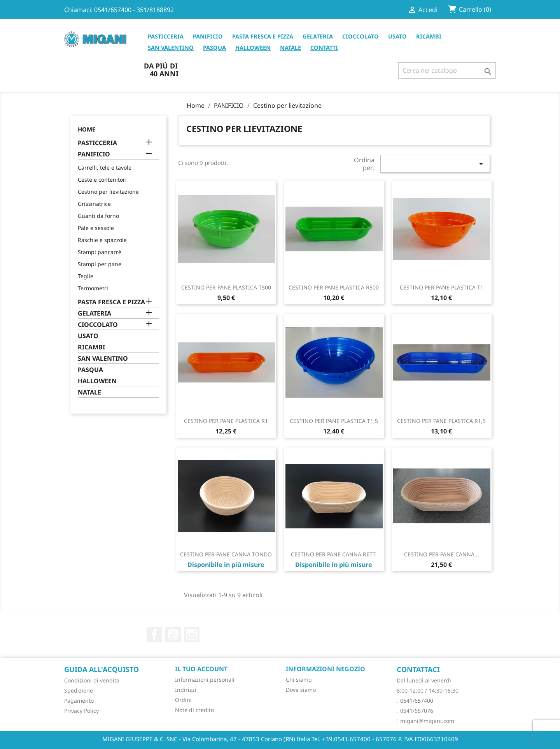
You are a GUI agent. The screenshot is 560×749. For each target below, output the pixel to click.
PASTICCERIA (166, 36)
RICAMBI (429, 36)
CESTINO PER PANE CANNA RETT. (334, 554)
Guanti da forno (98, 216)
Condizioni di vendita (92, 680)
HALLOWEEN (253, 47)
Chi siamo (299, 680)
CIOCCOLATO (360, 36)
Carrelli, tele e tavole (105, 168)
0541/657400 (415, 701)
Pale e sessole (96, 228)
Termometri (93, 288)
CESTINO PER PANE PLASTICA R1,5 (441, 421)
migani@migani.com (425, 721)
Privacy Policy (81, 711)
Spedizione (79, 690)
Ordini (183, 700)
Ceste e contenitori (102, 180)
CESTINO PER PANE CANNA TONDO (226, 554)
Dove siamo (301, 690)
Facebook (154, 635)
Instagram (192, 635)
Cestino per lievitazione (108, 192)
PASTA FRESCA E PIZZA (263, 36)
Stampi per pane (100, 264)
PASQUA (214, 47)
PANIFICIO (208, 36)
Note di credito (194, 710)
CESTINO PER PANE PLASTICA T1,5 (334, 421)
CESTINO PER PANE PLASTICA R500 (334, 287)
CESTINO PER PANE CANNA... (442, 554)
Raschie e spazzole (102, 240)
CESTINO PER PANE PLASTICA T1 (442, 287)
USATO (397, 36)
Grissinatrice (94, 204)
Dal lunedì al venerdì (424, 680)
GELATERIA (318, 36)
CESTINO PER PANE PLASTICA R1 (226, 421)
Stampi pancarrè (100, 252)
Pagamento (79, 701)
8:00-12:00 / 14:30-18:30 (428, 690)
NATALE (290, 47)
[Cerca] (447, 70)
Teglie (86, 276)
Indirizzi (186, 690)
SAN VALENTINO (171, 47)
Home (87, 129)
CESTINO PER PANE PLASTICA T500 (226, 287)
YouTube (173, 635)
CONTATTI (324, 47)
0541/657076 (415, 711)
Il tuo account (201, 669)
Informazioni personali (205, 680)
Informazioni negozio (325, 669)
